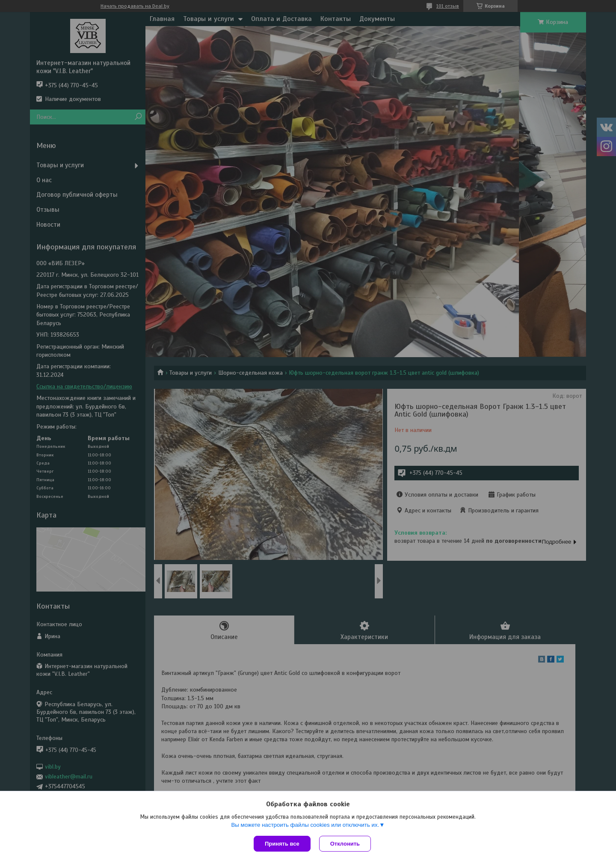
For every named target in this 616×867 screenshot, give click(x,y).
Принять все (282, 844)
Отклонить (345, 844)
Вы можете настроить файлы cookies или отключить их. (305, 825)
